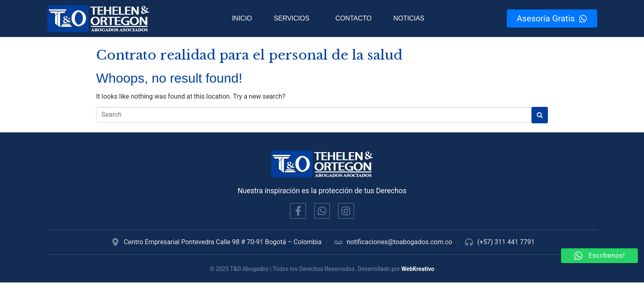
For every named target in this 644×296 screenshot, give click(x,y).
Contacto (353, 18)
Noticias (409, 18)
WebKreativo (418, 269)
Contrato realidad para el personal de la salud (249, 55)
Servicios (292, 18)
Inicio (242, 18)
